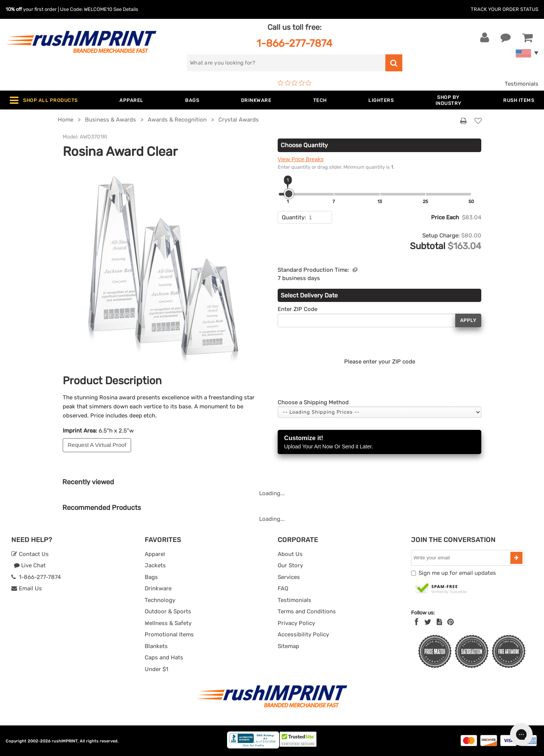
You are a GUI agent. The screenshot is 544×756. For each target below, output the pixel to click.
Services (289, 577)
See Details (126, 9)
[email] (462, 558)
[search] (286, 63)
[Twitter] (428, 622)
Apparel (155, 554)
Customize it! (379, 443)
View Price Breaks (301, 159)
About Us (290, 554)
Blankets (156, 646)
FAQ (283, 588)
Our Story (290, 565)
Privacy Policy (296, 623)
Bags (151, 577)
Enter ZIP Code (297, 309)
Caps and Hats (164, 657)
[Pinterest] (450, 622)
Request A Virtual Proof (97, 445)
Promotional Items (169, 634)
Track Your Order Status (505, 9)
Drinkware (158, 588)
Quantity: (294, 217)
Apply (468, 320)
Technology (160, 600)
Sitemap (288, 646)
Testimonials (522, 84)
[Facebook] (416, 622)
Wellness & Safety (168, 623)
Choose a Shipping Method (313, 402)
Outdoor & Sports (168, 611)
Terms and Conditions (307, 611)
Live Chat (30, 565)
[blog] (439, 622)
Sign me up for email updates (457, 573)
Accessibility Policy (303, 634)
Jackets (155, 565)
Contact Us (30, 554)
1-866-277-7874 (294, 43)
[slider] (289, 194)
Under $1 (156, 669)
